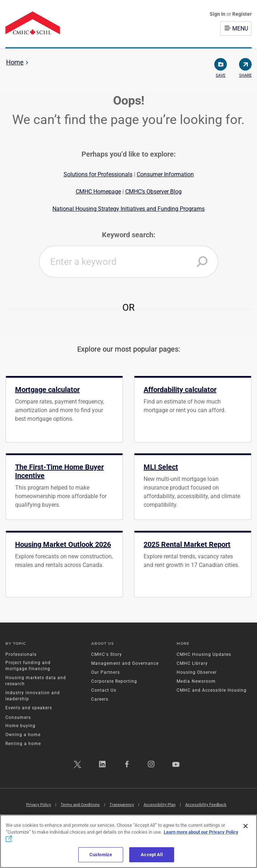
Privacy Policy (39, 805)
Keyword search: (129, 235)
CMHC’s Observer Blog (153, 192)
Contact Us (104, 690)
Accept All (151, 855)
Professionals (21, 654)
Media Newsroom (196, 681)
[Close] (246, 826)
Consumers (18, 717)
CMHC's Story (107, 654)
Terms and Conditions (80, 805)
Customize (101, 855)
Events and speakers (29, 708)
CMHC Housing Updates (204, 654)
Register (242, 14)
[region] (128, 841)
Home (15, 62)
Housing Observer (197, 672)
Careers (100, 699)
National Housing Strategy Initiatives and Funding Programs (128, 209)
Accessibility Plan (160, 805)
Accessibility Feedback (206, 805)
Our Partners (106, 672)
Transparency (122, 805)
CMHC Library (192, 663)
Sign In (218, 14)
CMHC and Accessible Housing (212, 690)
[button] (202, 262)
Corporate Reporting (114, 681)
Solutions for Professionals (98, 174)
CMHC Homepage (98, 192)
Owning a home (23, 735)
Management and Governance (125, 663)
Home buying (20, 726)
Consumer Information (165, 174)
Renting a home (23, 744)
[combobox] (128, 262)
